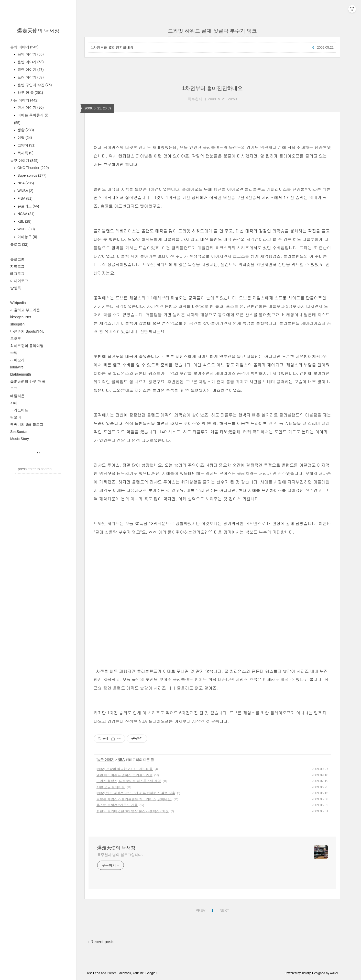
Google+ (151, 973)
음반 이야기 (30, 62)
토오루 (16, 339)
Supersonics (31, 175)
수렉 (14, 353)
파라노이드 (19, 410)
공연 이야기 (30, 70)
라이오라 (17, 360)
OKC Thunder (33, 168)
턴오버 (16, 417)
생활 (25, 130)
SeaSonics (19, 432)
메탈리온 (17, 396)
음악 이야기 (24, 47)
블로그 (19, 244)
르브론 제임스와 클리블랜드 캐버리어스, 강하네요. (134, 799)
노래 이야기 (30, 77)
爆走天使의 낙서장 (38, 31)
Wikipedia (18, 303)
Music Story (20, 439)
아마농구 (27, 237)
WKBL (26, 229)
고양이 (26, 145)
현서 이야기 (30, 107)
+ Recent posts (101, 942)
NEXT (224, 910)
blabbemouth (21, 374)
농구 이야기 (24, 161)
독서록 (25, 153)
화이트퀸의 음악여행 (27, 346)
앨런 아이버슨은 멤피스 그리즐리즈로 (124, 775)
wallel (334, 973)
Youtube (138, 973)
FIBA (24, 198)
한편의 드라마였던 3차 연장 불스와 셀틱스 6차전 (133, 811)
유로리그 (28, 206)
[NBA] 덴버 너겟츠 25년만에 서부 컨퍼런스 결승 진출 (136, 793)
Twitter (111, 973)
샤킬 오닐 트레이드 (111, 787)
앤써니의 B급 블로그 (27, 424)
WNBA (25, 191)
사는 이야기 (24, 100)
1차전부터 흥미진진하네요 (112, 48)
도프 (14, 389)
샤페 (14, 403)
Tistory (306, 973)
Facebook (124, 973)
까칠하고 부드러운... (27, 310)
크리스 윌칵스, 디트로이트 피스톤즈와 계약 (129, 781)
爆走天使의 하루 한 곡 (28, 381)
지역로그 (17, 266)
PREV (200, 910)
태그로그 (17, 274)
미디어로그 (19, 281)
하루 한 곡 (30, 93)
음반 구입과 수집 (34, 85)
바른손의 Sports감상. (27, 331)
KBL (24, 221)
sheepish (17, 324)
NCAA (25, 214)
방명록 (16, 288)
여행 (24, 138)
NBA (25, 183)
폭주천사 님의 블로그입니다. (120, 855)
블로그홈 (17, 259)
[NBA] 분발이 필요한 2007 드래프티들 (125, 769)
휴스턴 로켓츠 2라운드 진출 (117, 805)
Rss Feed (94, 973)
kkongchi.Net (21, 317)
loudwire (17, 367)
